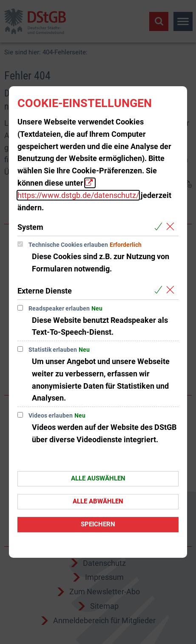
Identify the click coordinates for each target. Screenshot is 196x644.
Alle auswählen (98, 478)
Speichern (98, 524)
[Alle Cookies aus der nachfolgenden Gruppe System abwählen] (172, 227)
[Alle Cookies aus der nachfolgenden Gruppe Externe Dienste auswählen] (160, 290)
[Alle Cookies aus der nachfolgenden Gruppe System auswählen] (160, 227)
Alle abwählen (98, 501)
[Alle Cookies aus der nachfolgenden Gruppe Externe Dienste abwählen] (172, 290)
